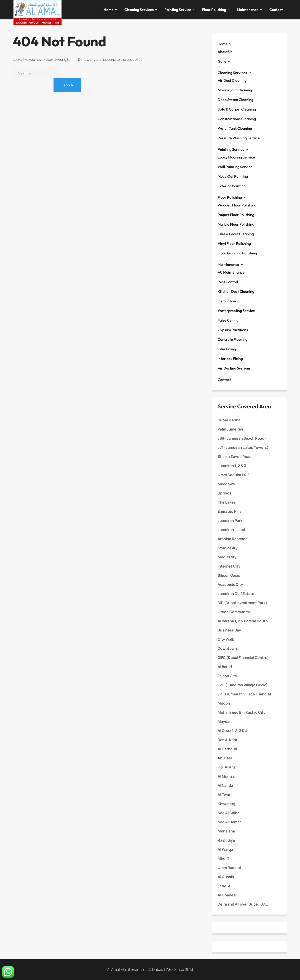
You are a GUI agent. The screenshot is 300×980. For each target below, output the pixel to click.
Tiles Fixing (227, 349)
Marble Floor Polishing (236, 224)
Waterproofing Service (236, 311)
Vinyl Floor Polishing (234, 243)
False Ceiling (228, 320)
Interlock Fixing (230, 359)
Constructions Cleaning (237, 119)
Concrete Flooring (233, 339)
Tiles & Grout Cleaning (236, 234)
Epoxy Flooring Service (236, 157)
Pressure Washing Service (239, 138)
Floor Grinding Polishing (237, 253)
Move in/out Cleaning (235, 90)
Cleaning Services (139, 10)
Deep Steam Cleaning (236, 100)
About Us (225, 52)
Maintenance (248, 10)
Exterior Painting (232, 186)
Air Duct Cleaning (232, 80)
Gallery (224, 61)
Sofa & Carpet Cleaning (237, 109)
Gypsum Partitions (233, 330)
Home (109, 10)
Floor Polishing (214, 10)
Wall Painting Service (235, 167)
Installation (227, 301)
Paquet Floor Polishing (236, 215)
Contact (276, 10)
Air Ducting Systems (234, 368)
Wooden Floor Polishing (237, 205)
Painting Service (178, 10)
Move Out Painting (233, 176)
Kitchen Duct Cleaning (236, 291)
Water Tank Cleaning (235, 128)
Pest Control (228, 282)
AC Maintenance (231, 272)
